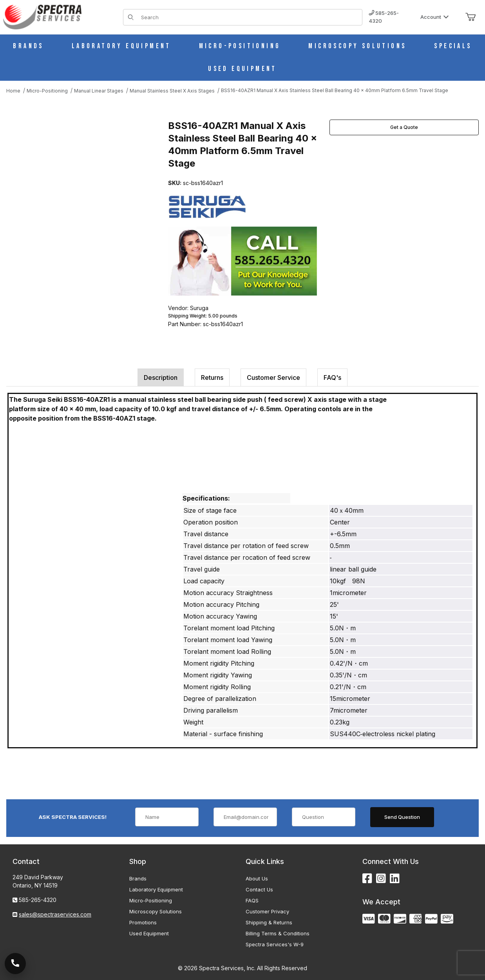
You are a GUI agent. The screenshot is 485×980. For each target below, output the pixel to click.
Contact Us (259, 889)
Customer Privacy (267, 911)
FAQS (252, 900)
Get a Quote (404, 127)
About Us (257, 878)
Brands (138, 878)
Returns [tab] (212, 377)
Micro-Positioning (151, 900)
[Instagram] (381, 879)
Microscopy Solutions (156, 911)
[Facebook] (367, 879)
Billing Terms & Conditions (278, 933)
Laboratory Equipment (156, 889)
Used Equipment (149, 933)
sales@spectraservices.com (55, 914)
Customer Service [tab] (273, 377)
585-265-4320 (384, 17)
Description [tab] (161, 377)
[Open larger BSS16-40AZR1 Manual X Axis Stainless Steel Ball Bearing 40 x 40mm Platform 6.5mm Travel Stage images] (85, 190)
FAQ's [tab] (332, 377)
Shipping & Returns (269, 922)
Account (435, 17)
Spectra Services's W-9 (275, 944)
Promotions (143, 922)
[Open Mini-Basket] (471, 17)
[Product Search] (249, 17)
